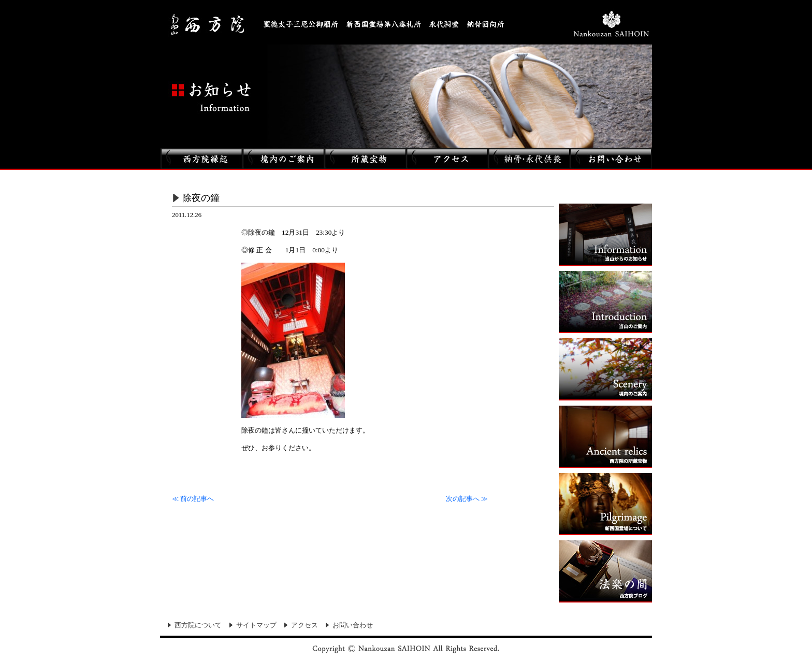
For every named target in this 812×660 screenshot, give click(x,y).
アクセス (304, 625)
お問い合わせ (353, 625)
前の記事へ (193, 499)
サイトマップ (256, 625)
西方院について (198, 625)
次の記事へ (467, 499)
